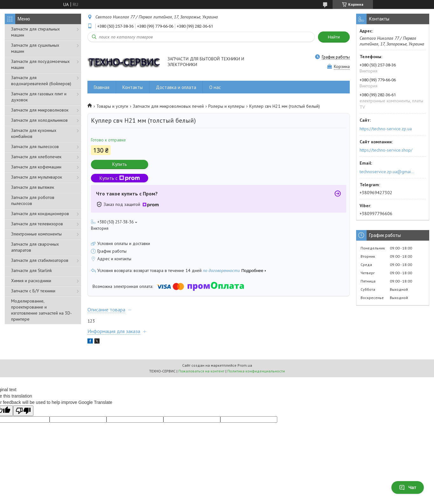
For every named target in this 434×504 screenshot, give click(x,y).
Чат (408, 487)
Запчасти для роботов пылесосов (33, 200)
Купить (120, 164)
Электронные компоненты (36, 234)
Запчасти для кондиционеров (40, 214)
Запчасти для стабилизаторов (40, 260)
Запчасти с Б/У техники (33, 291)
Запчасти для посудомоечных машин (40, 64)
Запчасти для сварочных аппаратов (35, 247)
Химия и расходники (31, 281)
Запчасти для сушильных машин (35, 48)
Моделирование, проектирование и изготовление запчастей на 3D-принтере (41, 310)
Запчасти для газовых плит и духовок (39, 97)
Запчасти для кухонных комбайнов (34, 133)
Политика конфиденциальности (256, 371)
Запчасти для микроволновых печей (168, 106)
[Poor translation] (23, 411)
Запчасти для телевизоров (37, 224)
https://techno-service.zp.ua (386, 129)
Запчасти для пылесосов (35, 146)
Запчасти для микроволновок (40, 110)
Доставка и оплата (176, 87)
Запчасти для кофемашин (36, 167)
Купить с (120, 178)
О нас (215, 87)
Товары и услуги (112, 106)
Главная (102, 87)
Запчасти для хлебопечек (36, 157)
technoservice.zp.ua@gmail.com (387, 172)
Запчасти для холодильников (39, 120)
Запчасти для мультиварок (37, 177)
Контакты (133, 87)
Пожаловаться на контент (201, 371)
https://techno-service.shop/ (386, 150)
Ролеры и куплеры (226, 106)
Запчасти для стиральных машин (35, 32)
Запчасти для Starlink (31, 270)
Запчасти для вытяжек (33, 187)
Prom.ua (245, 365)
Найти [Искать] (334, 37)
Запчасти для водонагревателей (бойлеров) (41, 81)
